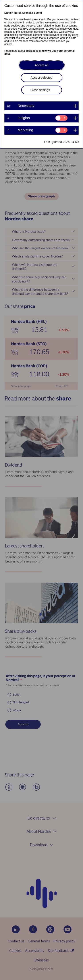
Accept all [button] (41, 65)
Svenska (28, 13)
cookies (31, 51)
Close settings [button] (40, 90)
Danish (9, 13)
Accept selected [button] (41, 78)
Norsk (18, 13)
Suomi (38, 13)
